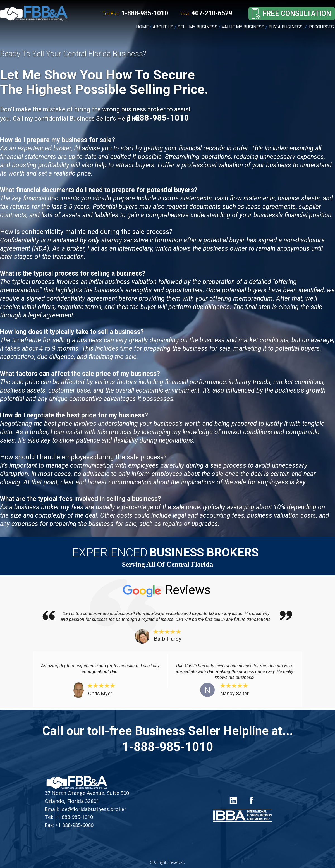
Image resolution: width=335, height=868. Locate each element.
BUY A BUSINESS (286, 27)
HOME (142, 27)
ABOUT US (163, 27)
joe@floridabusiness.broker (93, 809)
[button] (297, 14)
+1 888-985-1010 (74, 817)
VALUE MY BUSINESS (243, 27)
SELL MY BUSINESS (198, 27)
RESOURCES (322, 27)
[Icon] (251, 800)
